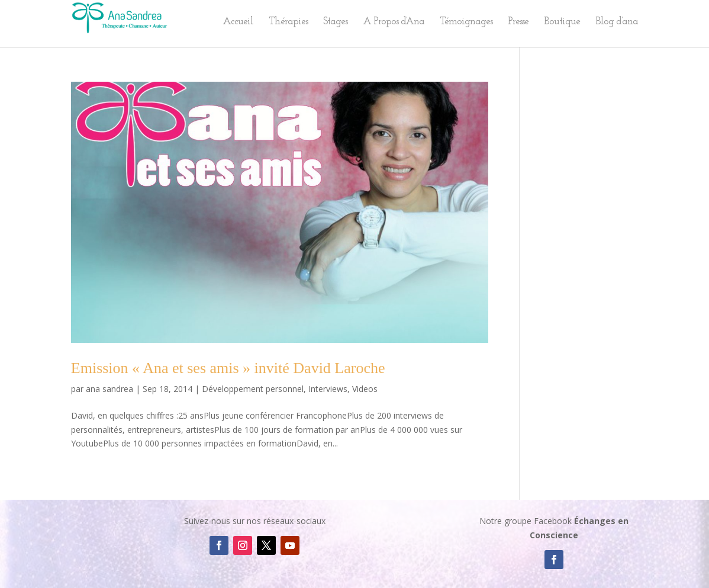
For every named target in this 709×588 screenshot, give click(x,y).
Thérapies (288, 22)
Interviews (328, 389)
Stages (335, 22)
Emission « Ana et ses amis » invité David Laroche (228, 368)
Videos (365, 389)
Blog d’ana (617, 22)
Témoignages (466, 22)
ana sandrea (109, 389)
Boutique (562, 22)
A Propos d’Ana (394, 22)
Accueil (238, 22)
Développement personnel (253, 389)
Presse (518, 22)
